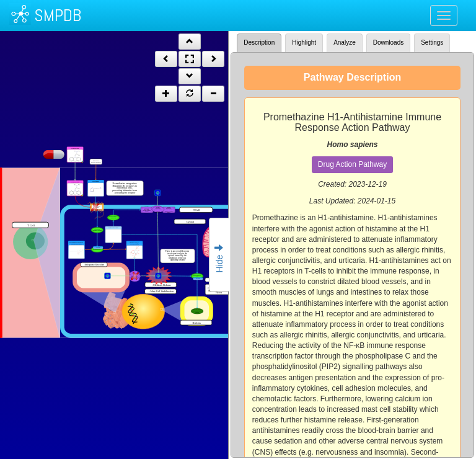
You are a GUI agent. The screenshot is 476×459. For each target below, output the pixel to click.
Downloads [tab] (388, 42)
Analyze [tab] (345, 42)
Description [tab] (259, 42)
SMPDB (58, 15)
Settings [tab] (432, 42)
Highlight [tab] (304, 42)
